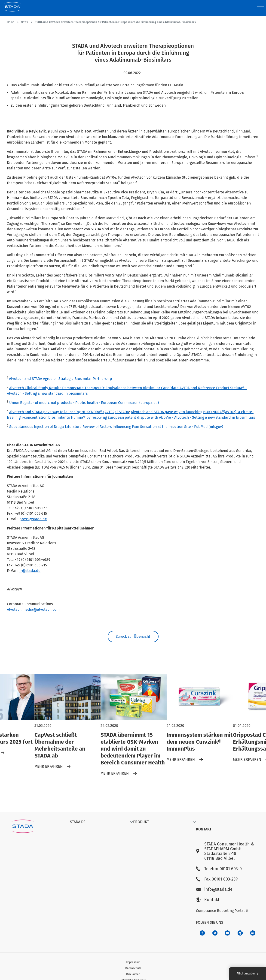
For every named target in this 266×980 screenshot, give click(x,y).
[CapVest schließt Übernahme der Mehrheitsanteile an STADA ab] (67, 697)
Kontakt (208, 900)
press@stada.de (33, 519)
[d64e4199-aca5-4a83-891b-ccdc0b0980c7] (253, 933)
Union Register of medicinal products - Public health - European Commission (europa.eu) (84, 403)
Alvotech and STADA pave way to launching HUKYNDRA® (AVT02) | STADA (69, 412)
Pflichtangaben (248, 974)
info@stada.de (214, 889)
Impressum (133, 962)
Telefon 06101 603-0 (219, 869)
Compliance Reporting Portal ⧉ (222, 911)
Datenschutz (133, 968)
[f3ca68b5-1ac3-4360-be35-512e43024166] (228, 933)
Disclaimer (133, 974)
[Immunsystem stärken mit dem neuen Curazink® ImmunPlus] (200, 697)
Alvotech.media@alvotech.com (33, 609)
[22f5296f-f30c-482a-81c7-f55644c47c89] (240, 933)
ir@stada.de (30, 571)
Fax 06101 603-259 (217, 879)
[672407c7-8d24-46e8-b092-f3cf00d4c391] (202, 933)
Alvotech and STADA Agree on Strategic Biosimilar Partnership (61, 379)
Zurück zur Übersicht (133, 636)
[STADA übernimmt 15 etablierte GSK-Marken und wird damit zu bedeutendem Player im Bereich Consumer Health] (134, 697)
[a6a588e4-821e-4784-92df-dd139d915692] (215, 933)
